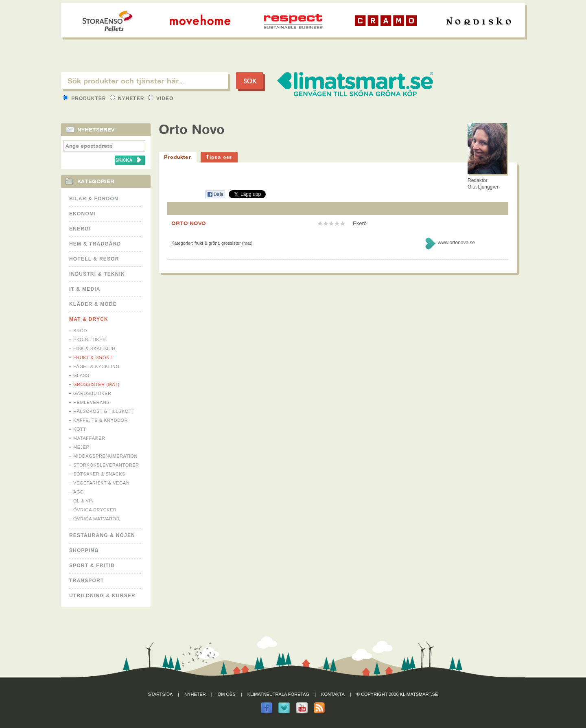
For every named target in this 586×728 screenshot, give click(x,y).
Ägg (79, 492)
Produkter (85, 99)
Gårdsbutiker (92, 393)
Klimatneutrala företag (278, 694)
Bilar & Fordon (94, 199)
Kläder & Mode (93, 304)
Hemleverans (91, 402)
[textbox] (144, 81)
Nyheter (128, 99)
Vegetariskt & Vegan (101, 483)
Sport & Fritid (92, 566)
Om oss (227, 694)
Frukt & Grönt (93, 357)
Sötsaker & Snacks (99, 474)
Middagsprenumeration (105, 456)
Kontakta (333, 694)
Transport (86, 581)
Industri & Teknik (97, 274)
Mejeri (82, 447)
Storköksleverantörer (106, 465)
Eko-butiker (90, 340)
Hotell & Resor (94, 259)
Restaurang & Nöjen (102, 535)
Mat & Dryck (89, 319)
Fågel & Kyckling (96, 366)
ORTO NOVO (189, 223)
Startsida (161, 694)
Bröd (80, 331)
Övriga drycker (95, 510)
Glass (81, 375)
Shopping (84, 550)
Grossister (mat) (96, 384)
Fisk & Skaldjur (94, 349)
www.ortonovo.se (456, 243)
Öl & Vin (83, 501)
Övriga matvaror (96, 519)
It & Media (85, 289)
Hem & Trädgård (95, 244)
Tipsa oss (219, 157)
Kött (80, 429)
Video (161, 99)
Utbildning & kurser (102, 596)
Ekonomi (83, 214)
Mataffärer (89, 438)
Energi (80, 229)
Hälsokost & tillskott (104, 411)
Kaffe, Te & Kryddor (101, 420)
